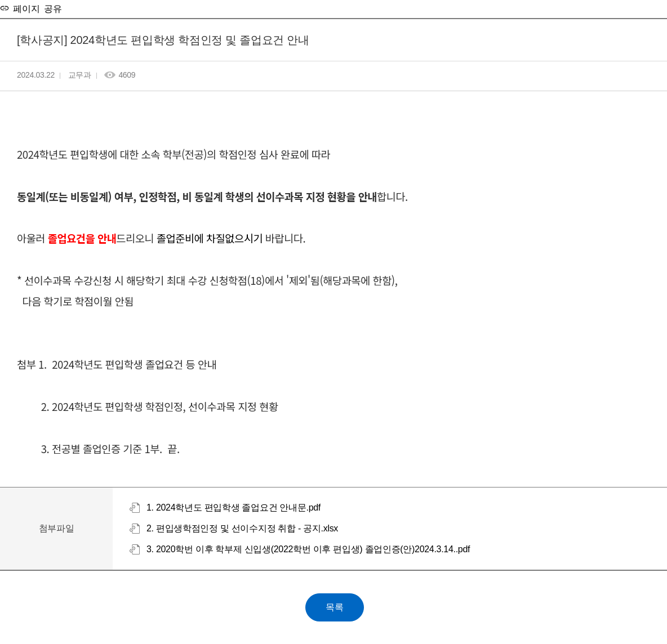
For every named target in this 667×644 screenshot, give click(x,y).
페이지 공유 (35, 8)
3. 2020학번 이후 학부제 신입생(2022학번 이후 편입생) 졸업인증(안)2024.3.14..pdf (308, 549)
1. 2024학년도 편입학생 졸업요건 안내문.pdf (234, 507)
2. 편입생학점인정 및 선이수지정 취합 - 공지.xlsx (242, 528)
